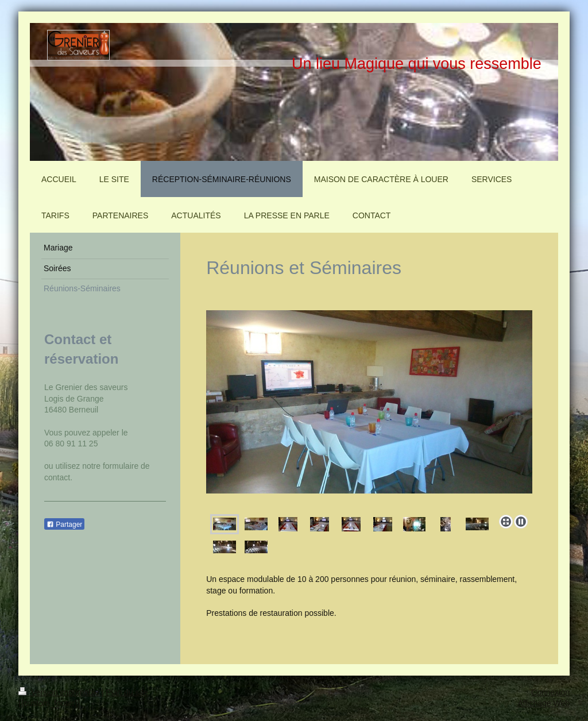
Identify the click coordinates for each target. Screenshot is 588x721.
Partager (64, 525)
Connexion (550, 692)
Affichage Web (543, 703)
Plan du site (127, 692)
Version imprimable (60, 692)
